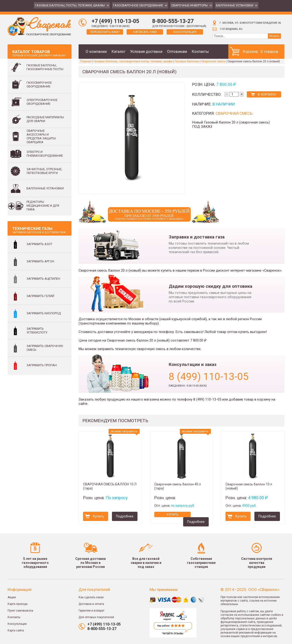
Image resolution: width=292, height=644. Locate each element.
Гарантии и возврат (91, 611)
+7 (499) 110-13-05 (115, 21)
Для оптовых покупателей (96, 617)
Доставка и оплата (91, 604)
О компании (96, 52)
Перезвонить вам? (105, 32)
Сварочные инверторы (190, 5)
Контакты (200, 52)
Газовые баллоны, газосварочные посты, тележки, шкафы (133, 61)
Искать (274, 36)
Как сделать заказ (91, 597)
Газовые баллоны (187, 61)
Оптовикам (177, 52)
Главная (86, 61)
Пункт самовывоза (20, 611)
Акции (12, 597)
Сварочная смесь (213, 61)
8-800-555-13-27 (173, 21)
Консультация (185, 32)
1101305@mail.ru (231, 29)
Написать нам (145, 32)
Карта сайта (16, 630)
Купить (99, 516)
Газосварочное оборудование (138, 5)
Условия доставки (146, 52)
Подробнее (125, 516)
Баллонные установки (235, 5)
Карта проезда (18, 604)
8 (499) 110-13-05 (209, 377)
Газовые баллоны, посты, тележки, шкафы (70, 5)
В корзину (267, 94)
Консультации (17, 624)
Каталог (118, 52)
